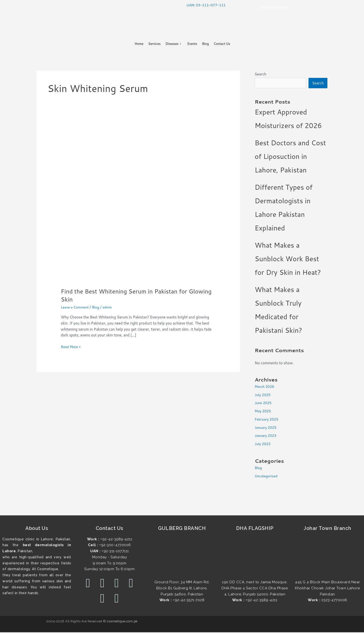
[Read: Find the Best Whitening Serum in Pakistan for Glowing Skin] (138, 204)
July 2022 (263, 444)
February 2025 (267, 420)
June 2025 (264, 403)
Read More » (71, 347)
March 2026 (265, 387)
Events (194, 44)
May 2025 (263, 412)
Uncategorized (267, 477)
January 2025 (266, 428)
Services (148, 44)
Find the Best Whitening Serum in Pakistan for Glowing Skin (129, 295)
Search (261, 74)
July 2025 (263, 395)
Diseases (171, 44)
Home (128, 44)
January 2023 (266, 436)
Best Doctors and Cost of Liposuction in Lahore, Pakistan (290, 157)
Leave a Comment (76, 307)
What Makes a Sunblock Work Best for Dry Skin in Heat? (288, 259)
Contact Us (231, 44)
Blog (211, 44)
